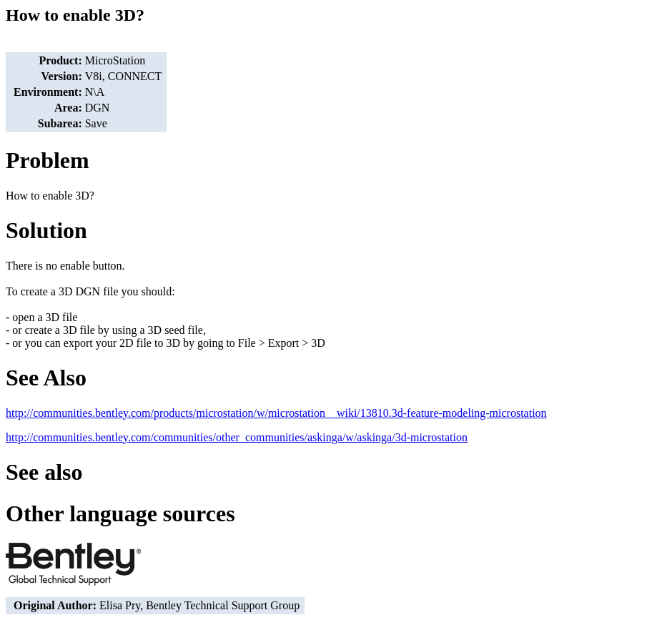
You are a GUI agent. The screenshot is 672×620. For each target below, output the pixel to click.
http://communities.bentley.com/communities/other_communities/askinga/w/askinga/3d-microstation (237, 437)
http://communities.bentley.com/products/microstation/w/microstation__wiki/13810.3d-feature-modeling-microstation (276, 413)
